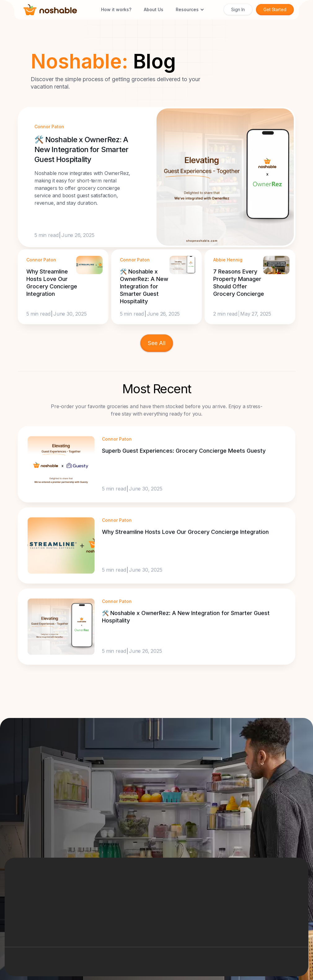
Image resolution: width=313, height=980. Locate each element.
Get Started (275, 9)
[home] (50, 10)
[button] (190, 10)
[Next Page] (157, 343)
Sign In (238, 9)
